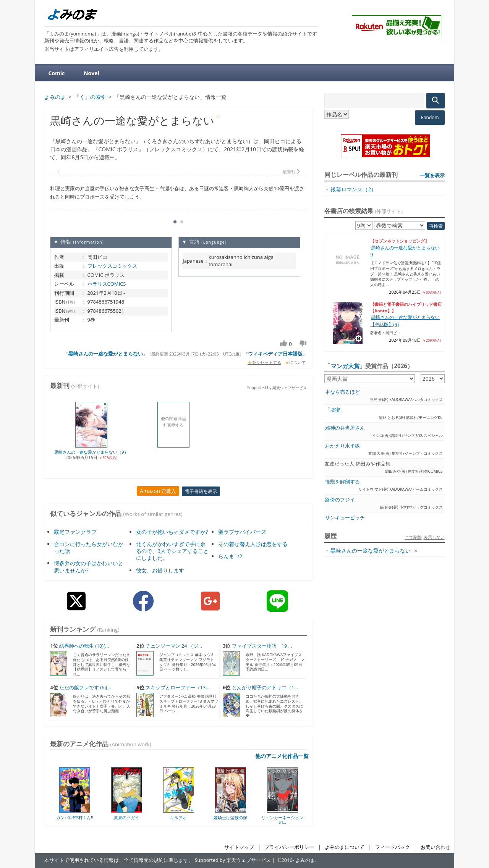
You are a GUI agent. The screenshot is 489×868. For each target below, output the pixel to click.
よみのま (305, 860)
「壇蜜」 (335, 410)
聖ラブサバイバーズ (242, 532)
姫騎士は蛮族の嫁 (230, 817)
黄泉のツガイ (126, 817)
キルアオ (178, 817)
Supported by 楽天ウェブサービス (277, 388)
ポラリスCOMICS (107, 284)
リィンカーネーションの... (282, 820)
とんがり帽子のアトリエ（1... (265, 688)
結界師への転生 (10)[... (84, 646)
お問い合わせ (436, 847)
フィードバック (393, 847)
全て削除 (413, 537)
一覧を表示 (432, 175)
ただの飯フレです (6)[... (85, 688)
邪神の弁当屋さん (345, 428)
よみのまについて (345, 847)
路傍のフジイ (340, 500)
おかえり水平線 (342, 446)
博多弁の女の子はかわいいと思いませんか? (89, 567)
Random (430, 117)
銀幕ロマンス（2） (353, 189)
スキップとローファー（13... (177, 688)
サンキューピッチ (345, 518)
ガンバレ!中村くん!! (75, 817)
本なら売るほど (342, 392)
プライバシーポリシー (289, 847)
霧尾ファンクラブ (75, 532)
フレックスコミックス (112, 266)
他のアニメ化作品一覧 (282, 756)
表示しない (434, 537)
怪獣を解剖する (342, 482)
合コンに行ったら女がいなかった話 (89, 547)
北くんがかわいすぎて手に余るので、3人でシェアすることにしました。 (172, 551)
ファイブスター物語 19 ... (262, 646)
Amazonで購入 (158, 491)
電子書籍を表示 (201, 491)
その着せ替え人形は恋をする (253, 544)
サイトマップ (239, 847)
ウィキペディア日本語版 (275, 354)
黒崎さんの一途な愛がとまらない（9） (91, 452)
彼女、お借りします (160, 570)
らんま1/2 (230, 556)
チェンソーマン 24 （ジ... (174, 646)
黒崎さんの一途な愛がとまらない (106, 354)
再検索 (436, 226)
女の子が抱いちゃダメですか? (172, 532)
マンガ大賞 (345, 366)
